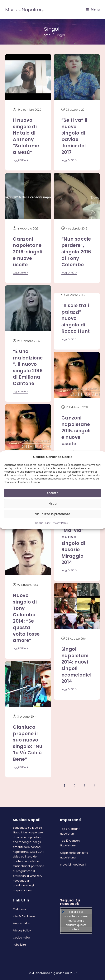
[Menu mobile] (93, 9)
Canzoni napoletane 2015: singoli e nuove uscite (76, 431)
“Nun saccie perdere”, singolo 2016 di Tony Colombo (76, 252)
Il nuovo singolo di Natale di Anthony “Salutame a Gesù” (26, 136)
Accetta (53, 493)
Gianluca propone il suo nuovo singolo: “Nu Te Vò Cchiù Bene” (28, 743)
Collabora (19, 909)
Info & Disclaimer (24, 916)
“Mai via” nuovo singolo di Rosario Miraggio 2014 (73, 546)
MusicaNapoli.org (25, 9)
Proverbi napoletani (73, 865)
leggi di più (21, 161)
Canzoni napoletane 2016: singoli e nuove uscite (28, 252)
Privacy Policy (60, 523)
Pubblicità (19, 945)
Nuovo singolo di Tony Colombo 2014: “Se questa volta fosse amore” (26, 618)
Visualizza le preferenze (53, 514)
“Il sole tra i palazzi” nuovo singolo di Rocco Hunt (76, 318)
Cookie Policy (43, 523)
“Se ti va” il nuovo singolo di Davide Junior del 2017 (74, 136)
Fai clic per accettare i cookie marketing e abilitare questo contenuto (76, 921)
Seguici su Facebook (70, 902)
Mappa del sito (23, 923)
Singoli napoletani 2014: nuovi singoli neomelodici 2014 (76, 665)
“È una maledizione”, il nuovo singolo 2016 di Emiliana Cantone (28, 367)
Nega (53, 503)
